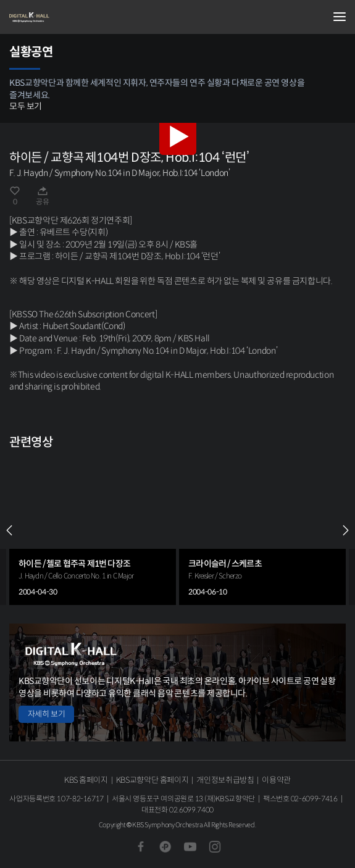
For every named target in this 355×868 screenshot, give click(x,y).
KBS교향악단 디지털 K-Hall (71, 17)
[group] (93, 530)
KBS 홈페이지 (86, 780)
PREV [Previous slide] (9, 530)
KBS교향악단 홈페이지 (152, 780)
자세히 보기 (46, 714)
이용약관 (276, 780)
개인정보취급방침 (225, 780)
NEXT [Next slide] (346, 530)
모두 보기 (26, 106)
